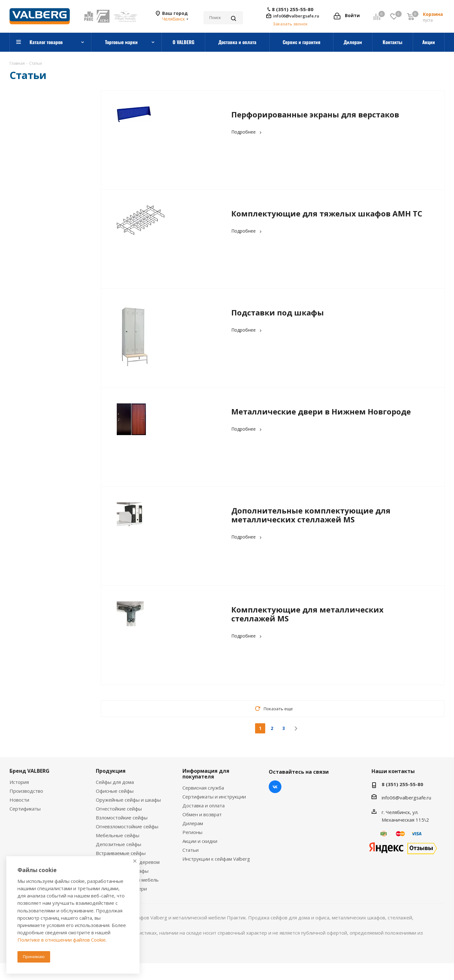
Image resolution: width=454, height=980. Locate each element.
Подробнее (247, 132)
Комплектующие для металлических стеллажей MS (307, 614)
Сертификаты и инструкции (214, 797)
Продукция (111, 771)
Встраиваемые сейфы (121, 853)
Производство (26, 791)
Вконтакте (275, 787)
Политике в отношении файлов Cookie (62, 940)
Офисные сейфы (115, 791)
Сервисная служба (203, 788)
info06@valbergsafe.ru (296, 16)
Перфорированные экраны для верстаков (315, 114)
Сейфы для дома (115, 782)
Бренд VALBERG (30, 771)
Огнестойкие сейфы (119, 809)
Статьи (191, 850)
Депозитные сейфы (118, 844)
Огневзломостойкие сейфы (127, 826)
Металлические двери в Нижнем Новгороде (321, 411)
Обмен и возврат (202, 814)
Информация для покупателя (206, 774)
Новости (19, 800)
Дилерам (193, 823)
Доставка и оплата (204, 805)
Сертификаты (25, 809)
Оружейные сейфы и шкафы (128, 800)
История (19, 782)
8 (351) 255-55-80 (293, 9)
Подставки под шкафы (278, 312)
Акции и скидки (200, 841)
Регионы (192, 832)
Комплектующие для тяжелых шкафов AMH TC (327, 213)
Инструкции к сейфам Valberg (216, 859)
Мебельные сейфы (118, 835)
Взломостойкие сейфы (122, 818)
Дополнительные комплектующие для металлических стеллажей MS (311, 515)
